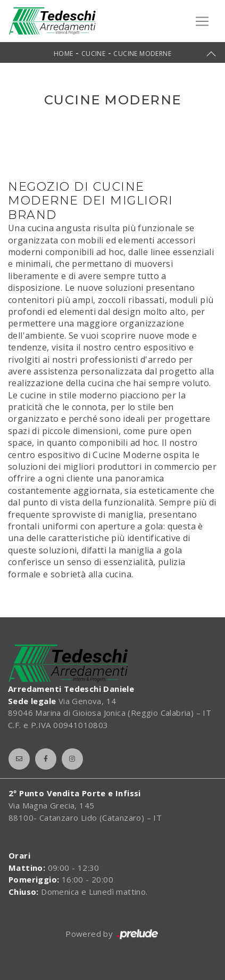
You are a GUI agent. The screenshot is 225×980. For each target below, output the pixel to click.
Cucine (93, 54)
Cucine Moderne (142, 54)
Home (64, 54)
